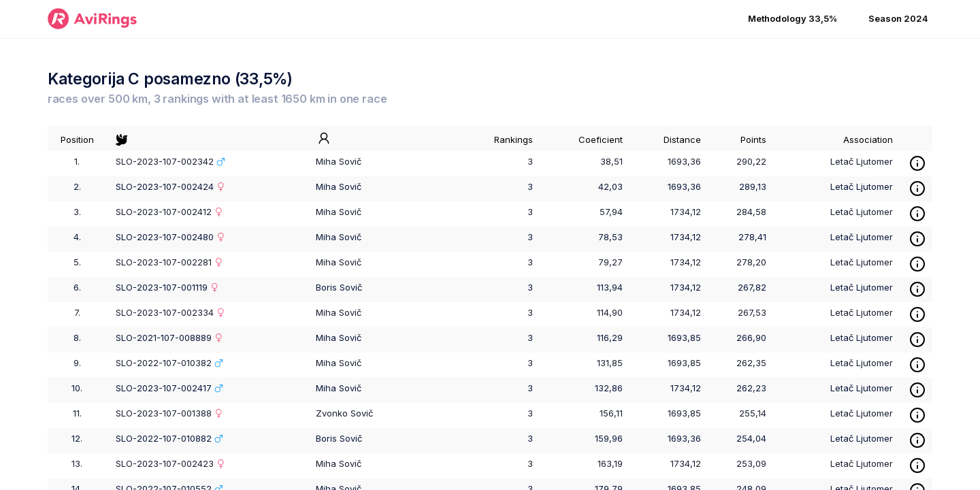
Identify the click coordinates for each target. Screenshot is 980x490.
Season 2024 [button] (898, 18)
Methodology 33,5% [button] (793, 18)
